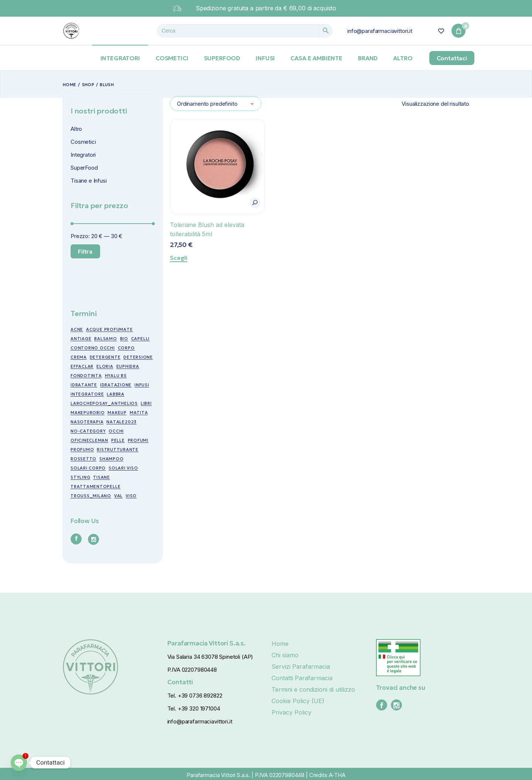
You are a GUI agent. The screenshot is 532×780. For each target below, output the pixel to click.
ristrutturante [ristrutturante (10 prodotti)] (118, 450)
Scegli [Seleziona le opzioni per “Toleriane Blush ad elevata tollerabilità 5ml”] (179, 258)
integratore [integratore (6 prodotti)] (87, 394)
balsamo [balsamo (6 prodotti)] (105, 339)
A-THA (337, 775)
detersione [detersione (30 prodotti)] (138, 357)
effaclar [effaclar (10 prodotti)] (82, 366)
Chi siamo (285, 655)
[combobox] (216, 104)
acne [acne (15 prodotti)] (77, 329)
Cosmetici (83, 142)
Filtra (85, 251)
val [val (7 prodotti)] (118, 496)
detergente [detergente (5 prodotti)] (105, 357)
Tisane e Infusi (89, 181)
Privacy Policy (291, 712)
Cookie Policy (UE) (298, 701)
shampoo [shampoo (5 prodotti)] (111, 459)
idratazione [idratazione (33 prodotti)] (116, 385)
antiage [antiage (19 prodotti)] (81, 339)
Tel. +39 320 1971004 (194, 708)
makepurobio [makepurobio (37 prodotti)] (88, 413)
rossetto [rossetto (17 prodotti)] (83, 459)
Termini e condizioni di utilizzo (313, 689)
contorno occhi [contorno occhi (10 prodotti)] (93, 348)
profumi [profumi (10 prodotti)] (138, 440)
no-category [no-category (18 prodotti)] (88, 431)
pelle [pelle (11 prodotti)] (118, 440)
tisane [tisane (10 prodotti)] (102, 477)
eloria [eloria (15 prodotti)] (105, 366)
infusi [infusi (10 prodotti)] (142, 385)
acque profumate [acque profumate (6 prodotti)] (110, 329)
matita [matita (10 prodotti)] (139, 413)
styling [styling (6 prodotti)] (80, 477)
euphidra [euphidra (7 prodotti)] (128, 366)
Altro (76, 129)
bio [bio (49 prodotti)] (124, 339)
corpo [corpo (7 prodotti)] (126, 348)
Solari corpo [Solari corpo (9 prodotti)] (88, 468)
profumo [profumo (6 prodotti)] (82, 450)
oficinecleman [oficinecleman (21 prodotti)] (89, 440)
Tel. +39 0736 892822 (195, 696)
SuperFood (84, 168)
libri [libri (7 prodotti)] (146, 403)
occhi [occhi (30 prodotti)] (116, 431)
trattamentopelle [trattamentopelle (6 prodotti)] (96, 486)
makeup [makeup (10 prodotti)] (117, 413)
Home (280, 644)
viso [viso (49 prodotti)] (131, 496)
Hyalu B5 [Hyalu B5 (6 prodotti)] (116, 376)
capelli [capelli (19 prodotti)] (140, 339)
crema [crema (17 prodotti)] (79, 357)
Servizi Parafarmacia (301, 667)
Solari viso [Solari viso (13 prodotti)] (123, 468)
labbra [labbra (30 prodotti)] (116, 394)
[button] (255, 203)
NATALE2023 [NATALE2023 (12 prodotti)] (122, 422)
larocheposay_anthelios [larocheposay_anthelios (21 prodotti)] (104, 403)
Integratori (83, 155)
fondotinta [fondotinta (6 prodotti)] (86, 376)
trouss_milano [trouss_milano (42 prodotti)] (91, 496)
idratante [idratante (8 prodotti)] (84, 385)
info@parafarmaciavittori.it (380, 31)
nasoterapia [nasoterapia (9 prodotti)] (87, 422)
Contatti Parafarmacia (302, 678)
